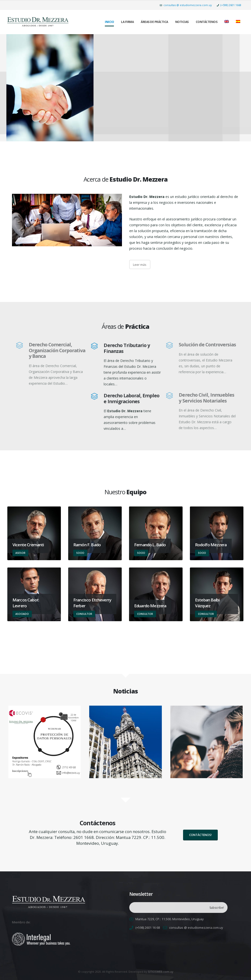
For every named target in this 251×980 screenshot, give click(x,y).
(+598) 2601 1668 (229, 5)
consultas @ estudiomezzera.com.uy (186, 5)
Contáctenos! (200, 835)
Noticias (182, 22)
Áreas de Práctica (154, 22)
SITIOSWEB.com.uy (161, 972)
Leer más (140, 265)
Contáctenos (207, 22)
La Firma (127, 22)
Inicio (109, 22)
